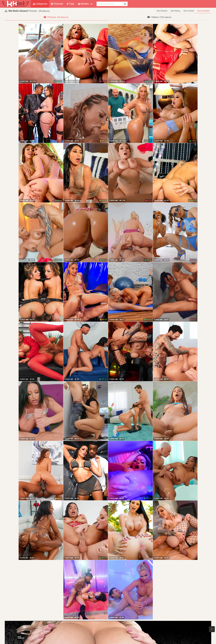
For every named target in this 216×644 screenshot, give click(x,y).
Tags (71, 4)
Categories (40, 4)
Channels (57, 4)
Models (83, 4)
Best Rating (175, 11)
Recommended (203, 11)
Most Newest (162, 11)
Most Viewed (189, 11)
